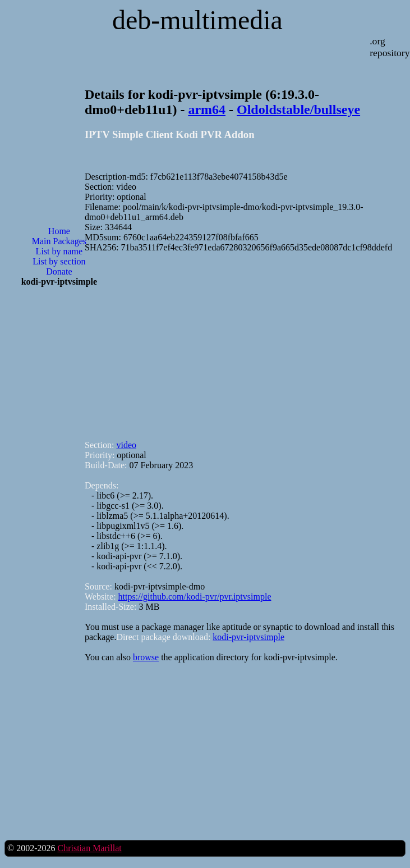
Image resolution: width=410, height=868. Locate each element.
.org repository (390, 47)
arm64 (207, 109)
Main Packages (59, 241)
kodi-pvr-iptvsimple (248, 637)
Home (59, 231)
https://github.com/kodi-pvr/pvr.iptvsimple (195, 597)
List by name (59, 251)
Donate (59, 271)
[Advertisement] (59, 476)
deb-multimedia (197, 20)
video (126, 445)
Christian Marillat (89, 848)
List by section (59, 261)
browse (146, 657)
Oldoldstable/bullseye (298, 109)
